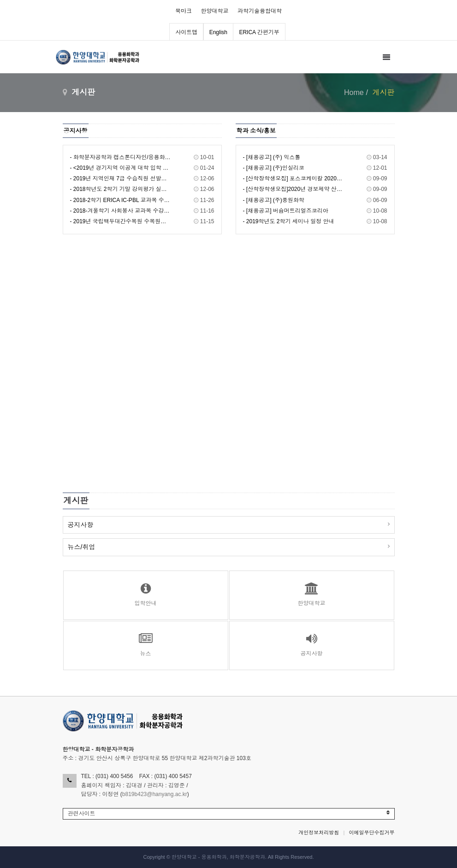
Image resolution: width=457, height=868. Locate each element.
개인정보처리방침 (319, 832)
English (218, 32)
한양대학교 (215, 11)
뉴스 (146, 645)
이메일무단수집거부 (372, 832)
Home (354, 92)
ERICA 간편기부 (259, 32)
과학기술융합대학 (260, 11)
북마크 (184, 11)
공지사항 (76, 131)
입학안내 (146, 595)
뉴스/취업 (82, 547)
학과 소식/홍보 (256, 131)
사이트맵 (186, 32)
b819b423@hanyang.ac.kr (155, 794)
